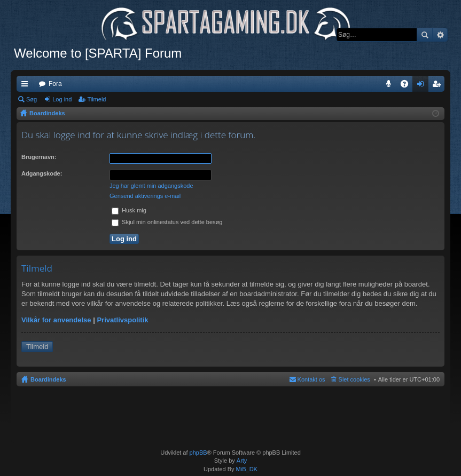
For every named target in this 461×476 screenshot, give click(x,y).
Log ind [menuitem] (423, 86)
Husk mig (129, 210)
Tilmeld (96, 99)
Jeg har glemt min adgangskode (151, 186)
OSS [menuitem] (408, 86)
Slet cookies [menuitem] (354, 379)
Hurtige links (27, 86)
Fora (55, 84)
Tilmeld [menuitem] (440, 86)
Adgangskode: (42, 173)
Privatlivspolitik (122, 320)
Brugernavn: (39, 157)
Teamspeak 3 (391, 86)
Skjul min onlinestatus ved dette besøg (167, 222)
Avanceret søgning (440, 35)
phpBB (198, 453)
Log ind (62, 99)
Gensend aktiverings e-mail (145, 196)
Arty (242, 461)
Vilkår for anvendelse (56, 320)
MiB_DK (246, 469)
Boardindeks (48, 379)
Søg (425, 35)
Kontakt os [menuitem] (311, 379)
